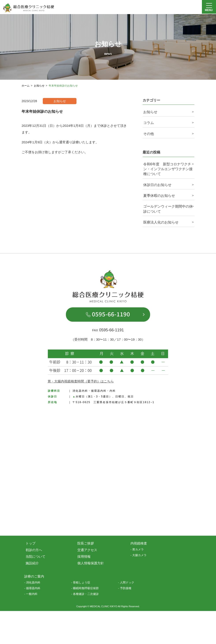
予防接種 (126, 588)
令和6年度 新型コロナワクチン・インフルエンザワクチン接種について (168, 169)
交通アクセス (87, 550)
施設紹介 (32, 563)
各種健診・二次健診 (86, 594)
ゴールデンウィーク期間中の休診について (168, 209)
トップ (31, 543)
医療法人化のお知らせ (161, 222)
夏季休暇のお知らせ (159, 196)
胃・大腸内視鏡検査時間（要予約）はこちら (81, 381)
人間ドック (127, 582)
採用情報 (84, 556)
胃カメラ (138, 549)
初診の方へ (34, 550)
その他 (149, 134)
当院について (35, 556)
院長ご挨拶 (86, 543)
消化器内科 (33, 582)
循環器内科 (33, 588)
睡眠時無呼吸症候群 (86, 588)
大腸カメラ (139, 555)
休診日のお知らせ (157, 185)
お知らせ (150, 112)
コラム (149, 123)
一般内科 (32, 594)
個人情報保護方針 (91, 563)
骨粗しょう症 (82, 582)
